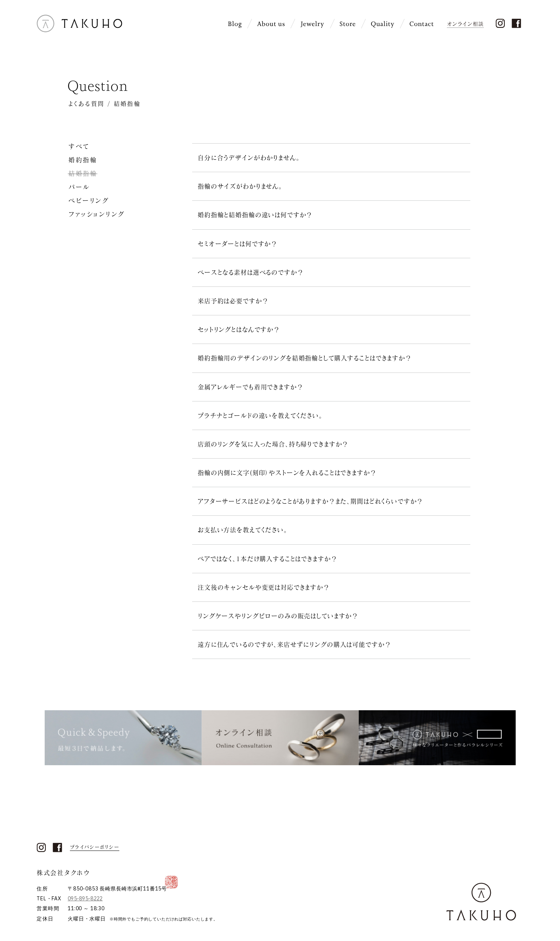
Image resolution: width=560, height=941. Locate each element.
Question (97, 86)
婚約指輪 (83, 160)
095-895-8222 (85, 899)
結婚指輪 (83, 173)
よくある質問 (86, 103)
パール (79, 187)
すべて (79, 146)
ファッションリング (97, 214)
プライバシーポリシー (95, 847)
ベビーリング (89, 201)
